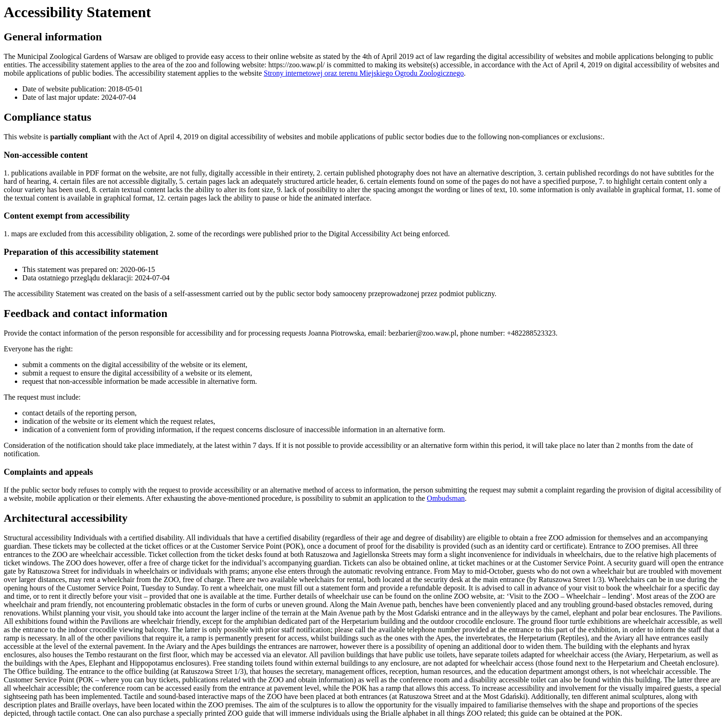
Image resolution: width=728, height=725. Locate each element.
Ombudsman (446, 498)
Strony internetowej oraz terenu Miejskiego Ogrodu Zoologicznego (364, 73)
